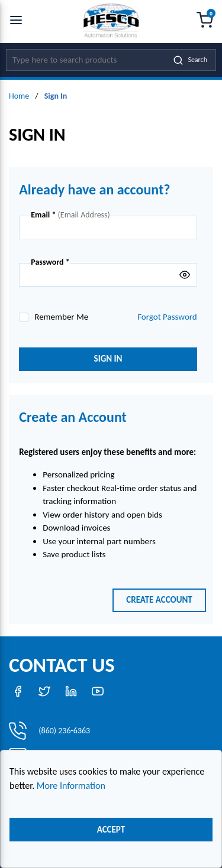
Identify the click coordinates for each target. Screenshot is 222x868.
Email (43, 215)
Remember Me (61, 317)
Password (50, 262)
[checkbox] (24, 317)
